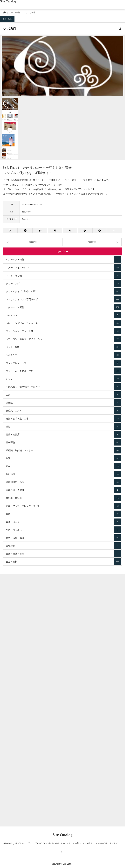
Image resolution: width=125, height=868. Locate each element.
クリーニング (63, 283)
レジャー (63, 379)
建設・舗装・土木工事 (63, 418)
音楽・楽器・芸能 (63, 554)
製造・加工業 (63, 522)
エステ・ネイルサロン (63, 267)
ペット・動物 (63, 347)
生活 (63, 458)
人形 (63, 395)
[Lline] (55, 231)
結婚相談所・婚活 (63, 482)
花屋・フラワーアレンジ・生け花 (63, 506)
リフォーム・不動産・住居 (63, 371)
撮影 (63, 426)
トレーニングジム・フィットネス (63, 323)
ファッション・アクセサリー (63, 331)
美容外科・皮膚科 (63, 490)
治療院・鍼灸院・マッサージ (63, 450)
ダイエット (63, 315)
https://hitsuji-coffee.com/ (32, 204)
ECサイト (26, 219)
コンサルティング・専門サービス (63, 299)
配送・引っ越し (63, 530)
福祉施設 (63, 474)
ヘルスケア (63, 355)
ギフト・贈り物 (63, 275)
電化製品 (63, 546)
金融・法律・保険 (63, 538)
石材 (63, 466)
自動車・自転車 (63, 498)
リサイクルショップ (63, 363)
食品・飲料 (7, 19)
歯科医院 (63, 442)
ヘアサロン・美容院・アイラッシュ (63, 339)
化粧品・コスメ (63, 410)
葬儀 (63, 514)
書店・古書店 (63, 434)
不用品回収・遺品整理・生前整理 (63, 387)
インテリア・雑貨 (63, 259)
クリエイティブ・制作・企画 (63, 291)
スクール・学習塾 (63, 307)
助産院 (63, 403)
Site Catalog (8, 1)
